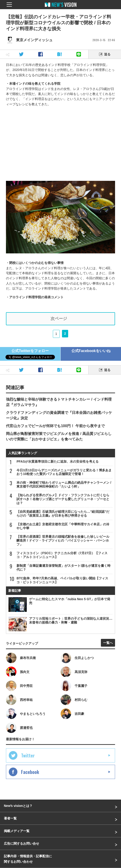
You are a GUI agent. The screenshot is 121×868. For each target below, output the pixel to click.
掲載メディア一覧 (17, 831)
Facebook (30, 772)
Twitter (28, 755)
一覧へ (108, 643)
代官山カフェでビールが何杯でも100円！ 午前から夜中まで (55, 426)
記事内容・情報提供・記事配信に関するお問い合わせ (28, 859)
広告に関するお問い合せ (22, 844)
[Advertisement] (61, 142)
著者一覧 (10, 818)
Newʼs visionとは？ (18, 806)
